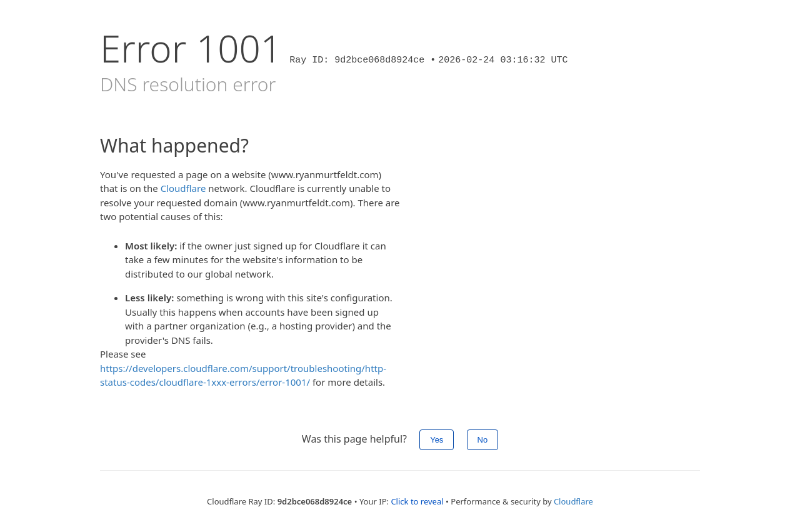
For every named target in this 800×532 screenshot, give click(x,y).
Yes (437, 440)
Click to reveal (417, 501)
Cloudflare (183, 188)
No (483, 440)
